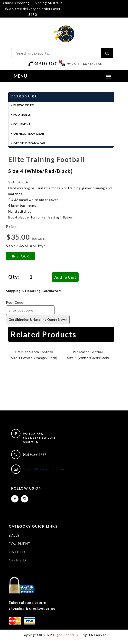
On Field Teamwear (29, 134)
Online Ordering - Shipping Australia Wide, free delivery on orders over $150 (33, 9)
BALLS (14, 535)
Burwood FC (24, 105)
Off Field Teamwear (29, 143)
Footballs (22, 115)
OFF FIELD (17, 560)
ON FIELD (17, 552)
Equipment (22, 124)
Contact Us (92, 64)
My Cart (69, 64)
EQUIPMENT (20, 544)
